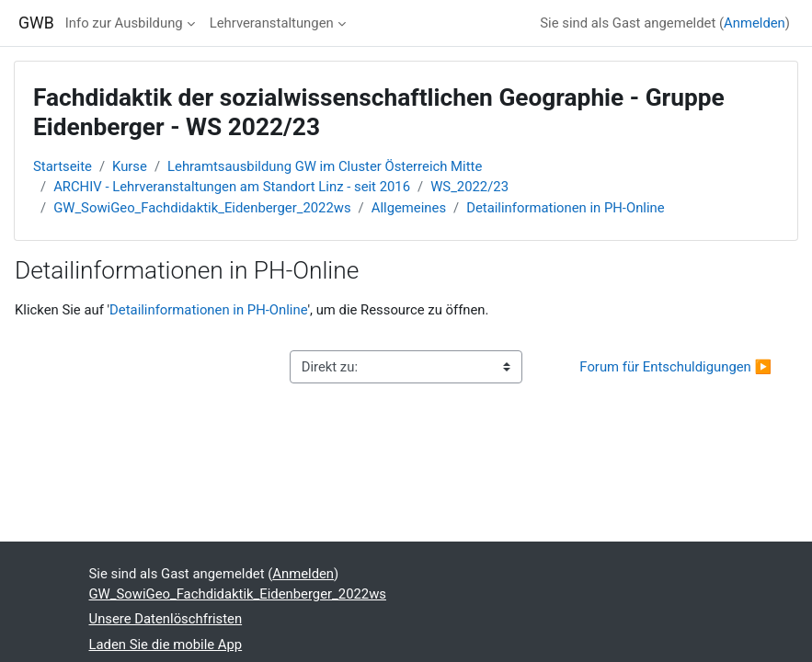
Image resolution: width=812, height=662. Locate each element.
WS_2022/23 (469, 187)
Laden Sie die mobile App (166, 645)
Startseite (63, 166)
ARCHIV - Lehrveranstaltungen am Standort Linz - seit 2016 (232, 187)
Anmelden (755, 23)
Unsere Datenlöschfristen (166, 619)
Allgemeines (409, 208)
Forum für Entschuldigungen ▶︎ (675, 367)
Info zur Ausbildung (124, 23)
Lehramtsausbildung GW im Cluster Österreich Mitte (325, 166)
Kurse (130, 166)
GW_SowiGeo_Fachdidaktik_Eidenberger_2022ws (202, 208)
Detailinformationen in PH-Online (565, 208)
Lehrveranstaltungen (272, 23)
